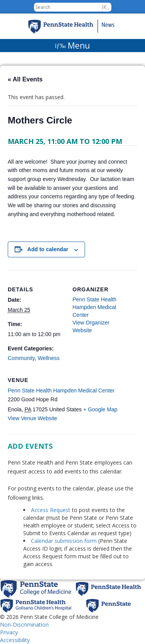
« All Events (25, 79)
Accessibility (15, 640)
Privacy (9, 632)
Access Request (51, 510)
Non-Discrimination (24, 625)
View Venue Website (32, 418)
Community (21, 358)
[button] (106, 7)
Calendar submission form (64, 541)
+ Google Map (100, 409)
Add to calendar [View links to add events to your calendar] (48, 249)
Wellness (49, 358)
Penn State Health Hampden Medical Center (61, 390)
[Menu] (72, 46)
